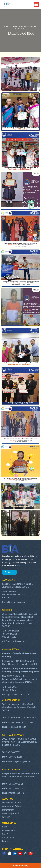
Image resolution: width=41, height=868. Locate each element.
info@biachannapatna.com (17, 695)
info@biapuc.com (16, 793)
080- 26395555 (13, 752)
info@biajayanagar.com (15, 602)
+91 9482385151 (10, 634)
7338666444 (14, 722)
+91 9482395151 (11, 631)
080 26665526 (29, 718)
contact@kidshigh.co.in (19, 762)
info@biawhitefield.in (14, 641)
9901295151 (8, 598)
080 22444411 (11, 591)
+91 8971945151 (9, 690)
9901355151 (23, 595)
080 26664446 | (14, 718)
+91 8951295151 (11, 687)
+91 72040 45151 (15, 788)
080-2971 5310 (9, 637)
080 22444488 (9, 595)
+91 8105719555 (15, 757)
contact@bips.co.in (17, 727)
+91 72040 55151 (15, 784)
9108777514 (27, 722)
